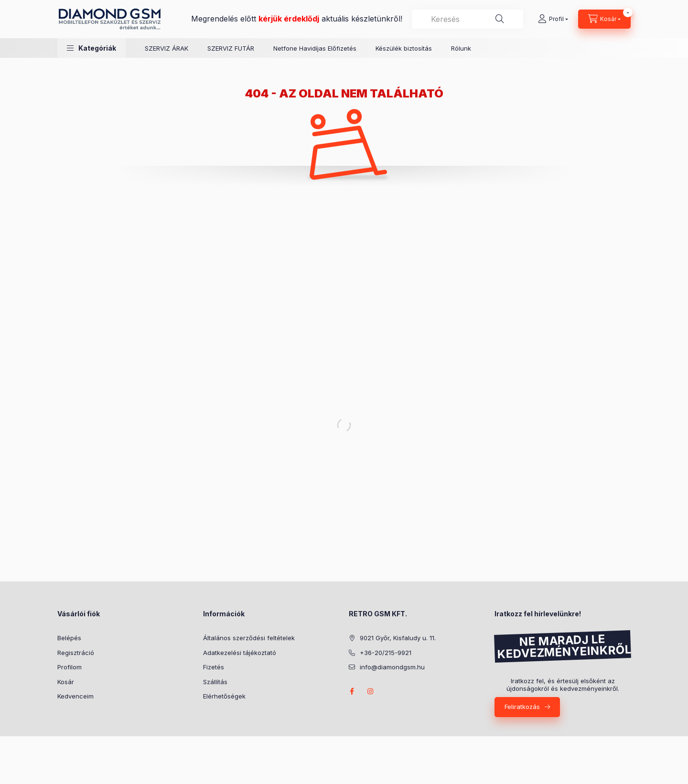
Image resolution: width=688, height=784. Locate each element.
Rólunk (461, 48)
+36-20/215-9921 (386, 653)
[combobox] (468, 19)
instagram (371, 691)
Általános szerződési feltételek (249, 638)
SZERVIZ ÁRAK (167, 48)
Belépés (69, 638)
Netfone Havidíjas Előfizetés (315, 48)
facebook (352, 691)
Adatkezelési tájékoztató (240, 653)
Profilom (70, 667)
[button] (91, 48)
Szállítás (215, 682)
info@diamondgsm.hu (392, 667)
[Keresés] (500, 19)
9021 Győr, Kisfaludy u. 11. (398, 638)
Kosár (66, 682)
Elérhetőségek (224, 696)
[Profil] (553, 19)
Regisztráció (76, 653)
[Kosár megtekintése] (604, 19)
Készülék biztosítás (404, 48)
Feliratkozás (522, 707)
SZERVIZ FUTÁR (231, 48)
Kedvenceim (75, 696)
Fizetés (214, 667)
